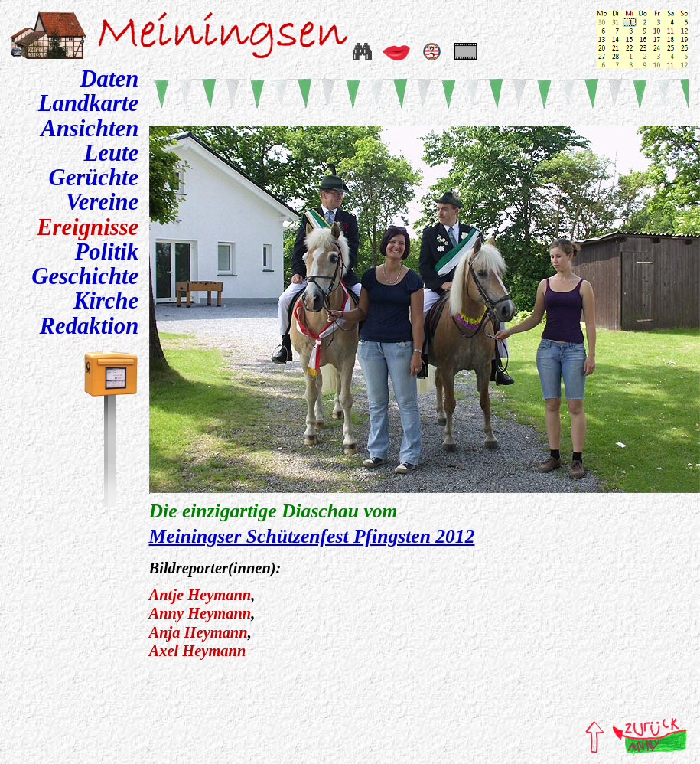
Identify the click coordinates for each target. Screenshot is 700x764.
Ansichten (90, 129)
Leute (112, 153)
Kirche (106, 301)
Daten (109, 79)
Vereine (103, 202)
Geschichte (85, 276)
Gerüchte (93, 178)
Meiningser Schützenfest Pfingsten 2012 (312, 536)
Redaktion (90, 326)
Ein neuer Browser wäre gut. (425, 307)
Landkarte (88, 103)
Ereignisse (88, 227)
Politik (107, 252)
